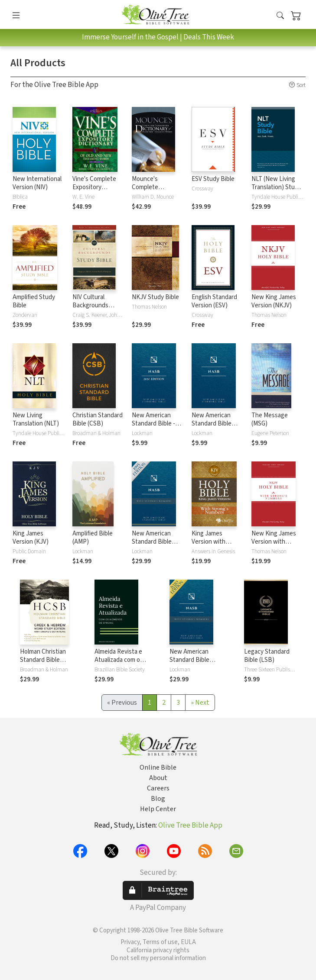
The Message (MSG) (270, 419)
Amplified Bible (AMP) (93, 538)
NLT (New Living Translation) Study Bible (276, 187)
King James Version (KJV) (31, 538)
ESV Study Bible (213, 179)
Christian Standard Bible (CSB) (98, 419)
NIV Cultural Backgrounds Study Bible (90, 305)
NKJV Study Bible (155, 297)
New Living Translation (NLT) (36, 419)
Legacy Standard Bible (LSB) (267, 656)
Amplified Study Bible (34, 301)
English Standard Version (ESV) (214, 301)
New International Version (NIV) (37, 183)
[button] (280, 16)
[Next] (200, 703)
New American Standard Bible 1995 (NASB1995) (214, 424)
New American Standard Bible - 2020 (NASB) (153, 424)
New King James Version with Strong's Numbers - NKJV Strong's (276, 546)
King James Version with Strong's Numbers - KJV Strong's (216, 546)
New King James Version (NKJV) (274, 301)
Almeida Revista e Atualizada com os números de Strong (121, 660)
